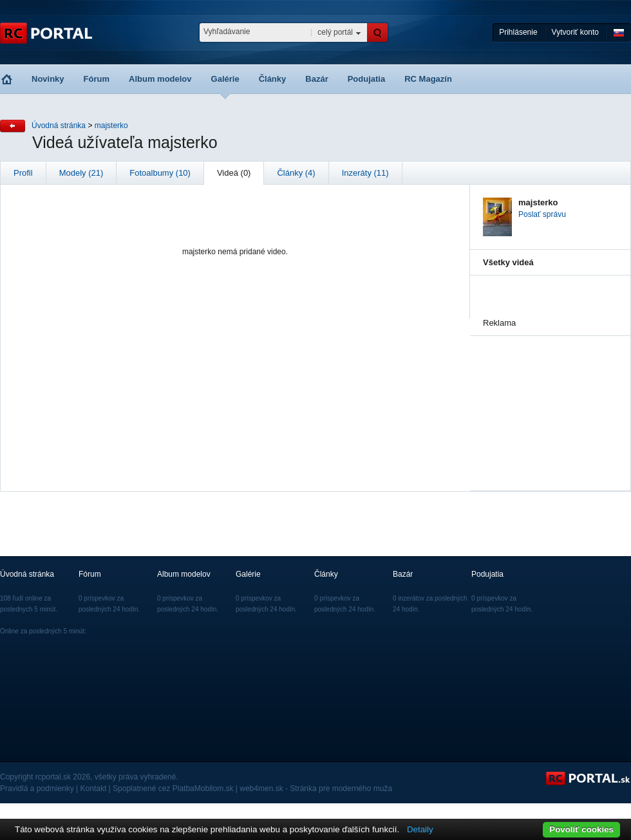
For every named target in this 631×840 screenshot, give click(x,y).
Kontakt (94, 789)
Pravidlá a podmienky (37, 789)
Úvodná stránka (59, 126)
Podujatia (367, 79)
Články (273, 79)
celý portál (335, 32)
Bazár (316, 79)
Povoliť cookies (581, 829)
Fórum (97, 79)
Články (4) (296, 173)
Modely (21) (81, 173)
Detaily (420, 829)
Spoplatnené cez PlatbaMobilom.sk (173, 789)
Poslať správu (542, 214)
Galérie (225, 79)
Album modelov (160, 79)
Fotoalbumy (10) (160, 173)
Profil (23, 173)
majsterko (111, 126)
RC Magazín (428, 79)
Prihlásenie (518, 32)
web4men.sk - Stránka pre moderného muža (316, 789)
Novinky (48, 79)
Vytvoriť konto (575, 32)
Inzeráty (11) (365, 173)
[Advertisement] (547, 400)
